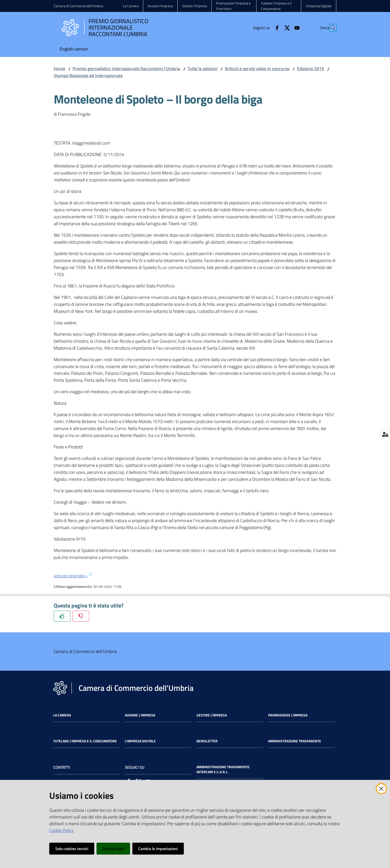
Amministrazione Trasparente (295, 741)
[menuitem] (74, 49)
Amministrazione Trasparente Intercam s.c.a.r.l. (223, 769)
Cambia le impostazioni (158, 849)
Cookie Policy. (62, 830)
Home (59, 69)
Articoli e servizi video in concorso (257, 69)
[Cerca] (330, 28)
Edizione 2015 (311, 69)
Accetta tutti (113, 849)
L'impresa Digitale (140, 741)
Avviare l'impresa (140, 715)
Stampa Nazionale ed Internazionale (88, 76)
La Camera (62, 715)
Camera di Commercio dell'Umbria (78, 6)
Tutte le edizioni (202, 69)
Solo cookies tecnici (72, 849)
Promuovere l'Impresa (288, 715)
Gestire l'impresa (212, 715)
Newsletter (207, 741)
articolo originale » (73, 576)
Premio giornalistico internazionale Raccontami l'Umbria (126, 69)
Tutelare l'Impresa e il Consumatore (85, 741)
